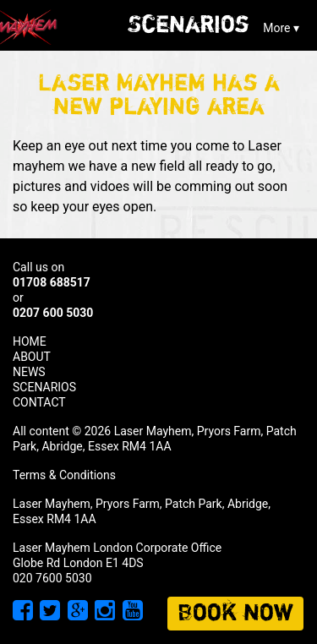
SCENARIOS (44, 387)
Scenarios (189, 25)
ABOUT (32, 357)
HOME (30, 341)
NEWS (29, 372)
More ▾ (281, 28)
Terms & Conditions (64, 475)
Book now (235, 614)
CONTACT (39, 402)
